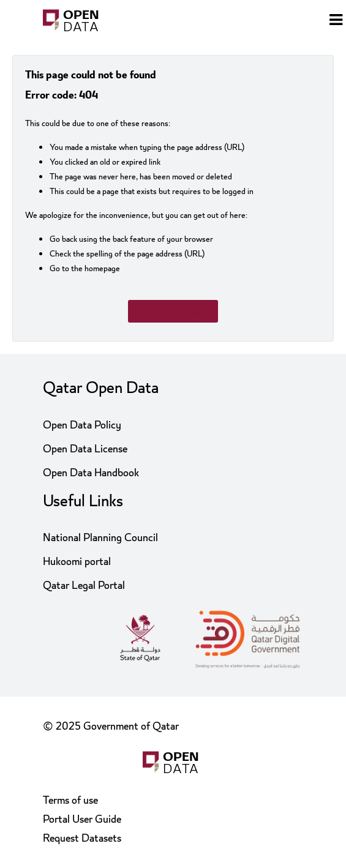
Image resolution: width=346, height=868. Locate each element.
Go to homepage (173, 311)
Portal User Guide (82, 819)
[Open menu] (336, 21)
